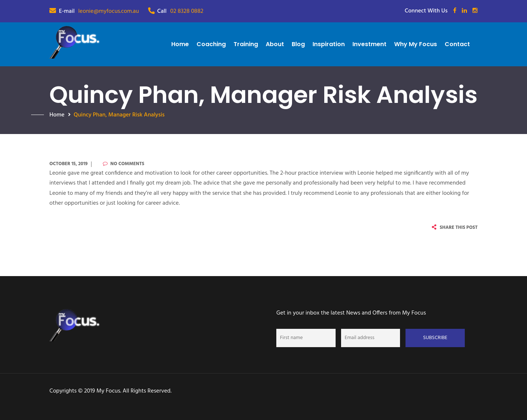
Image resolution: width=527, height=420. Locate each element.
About (275, 44)
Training (246, 44)
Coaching (211, 44)
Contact (457, 44)
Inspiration (329, 44)
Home (180, 44)
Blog (298, 44)
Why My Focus (416, 44)
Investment (369, 44)
